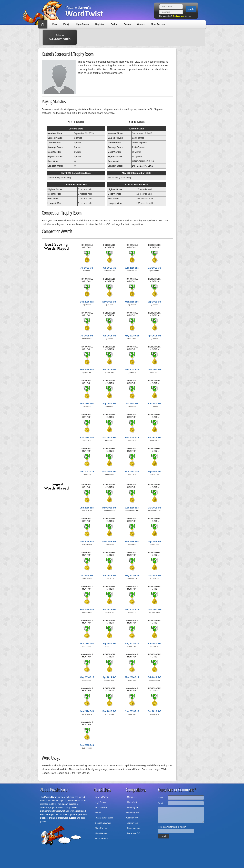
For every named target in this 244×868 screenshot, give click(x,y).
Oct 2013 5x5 (132, 471)
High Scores (83, 24)
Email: (161, 803)
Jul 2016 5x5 (87, 268)
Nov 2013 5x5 (109, 471)
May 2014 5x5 (87, 677)
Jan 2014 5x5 (154, 437)
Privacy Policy (101, 838)
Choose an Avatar (103, 823)
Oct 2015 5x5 (132, 302)
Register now (179, 16)
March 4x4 (132, 797)
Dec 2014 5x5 (132, 370)
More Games (101, 833)
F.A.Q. (67, 24)
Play (55, 24)
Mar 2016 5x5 (154, 268)
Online (114, 24)
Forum (127, 24)
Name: (161, 798)
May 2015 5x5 (132, 336)
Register (100, 24)
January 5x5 (133, 823)
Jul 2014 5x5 (132, 404)
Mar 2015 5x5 (87, 370)
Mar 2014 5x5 (109, 437)
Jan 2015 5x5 (109, 370)
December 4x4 (134, 828)
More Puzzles (158, 24)
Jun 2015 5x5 (109, 336)
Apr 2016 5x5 (132, 268)
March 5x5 (132, 802)
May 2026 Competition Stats (76, 173)
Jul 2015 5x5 (87, 336)
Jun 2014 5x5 (154, 404)
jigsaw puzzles (69, 804)
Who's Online (101, 807)
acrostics (45, 808)
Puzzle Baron (51, 797)
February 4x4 (133, 807)
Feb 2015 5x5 (87, 610)
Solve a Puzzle (102, 797)
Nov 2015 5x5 (109, 302)
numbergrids (47, 811)
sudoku (78, 811)
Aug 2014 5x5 (132, 643)
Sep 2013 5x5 (155, 471)
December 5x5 (134, 833)
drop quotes (72, 808)
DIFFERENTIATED (141, 166)
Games (141, 24)
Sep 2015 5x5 (155, 302)
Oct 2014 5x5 (87, 404)
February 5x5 (133, 813)
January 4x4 (133, 818)
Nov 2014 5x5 (154, 370)
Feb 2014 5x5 (132, 437)
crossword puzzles (49, 815)
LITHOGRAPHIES (141, 161)
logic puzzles (57, 808)
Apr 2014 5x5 (87, 437)
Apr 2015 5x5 (154, 336)
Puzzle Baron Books (104, 818)
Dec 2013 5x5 (87, 471)
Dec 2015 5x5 (87, 302)
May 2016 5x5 (109, 508)
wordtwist (60, 811)
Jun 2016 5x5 (109, 268)
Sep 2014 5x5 (109, 404)
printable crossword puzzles (62, 818)
